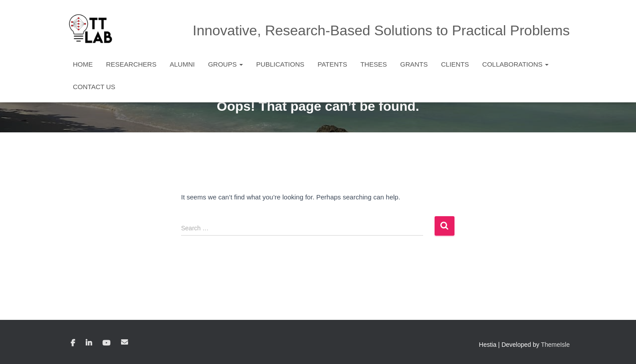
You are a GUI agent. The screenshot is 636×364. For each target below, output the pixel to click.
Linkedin (89, 343)
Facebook (73, 343)
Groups (225, 64)
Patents (332, 64)
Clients (455, 64)
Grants (414, 64)
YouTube (106, 343)
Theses (374, 64)
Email (125, 342)
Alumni (182, 64)
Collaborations (516, 64)
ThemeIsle (555, 345)
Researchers (131, 64)
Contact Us (94, 87)
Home (83, 64)
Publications (280, 64)
